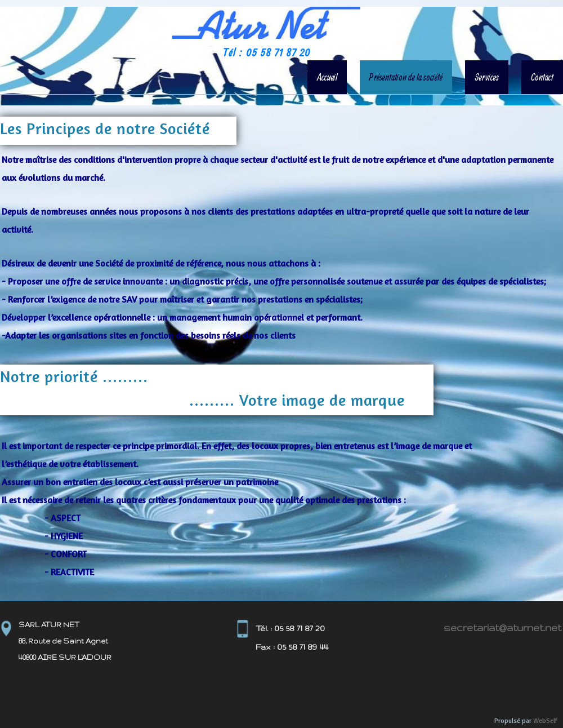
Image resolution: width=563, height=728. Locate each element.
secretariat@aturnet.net (502, 627)
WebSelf (545, 721)
